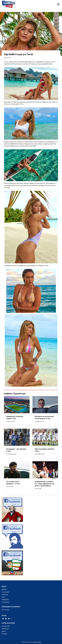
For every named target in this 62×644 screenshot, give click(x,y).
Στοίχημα (4, 634)
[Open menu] (58, 4)
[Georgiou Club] (8, 4)
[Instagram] (6, 619)
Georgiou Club (6, 626)
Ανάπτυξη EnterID (37, 642)
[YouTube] (9, 619)
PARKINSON (5, 600)
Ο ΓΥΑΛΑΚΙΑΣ (6, 602)
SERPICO (4, 589)
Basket (4, 631)
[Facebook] (3, 619)
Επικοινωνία (5, 610)
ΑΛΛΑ (3, 597)
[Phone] (12, 619)
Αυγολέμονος (6, 592)
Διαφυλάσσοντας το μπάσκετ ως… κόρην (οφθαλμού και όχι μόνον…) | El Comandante (44, 484)
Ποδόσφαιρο (5, 629)
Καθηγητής (5, 595)
